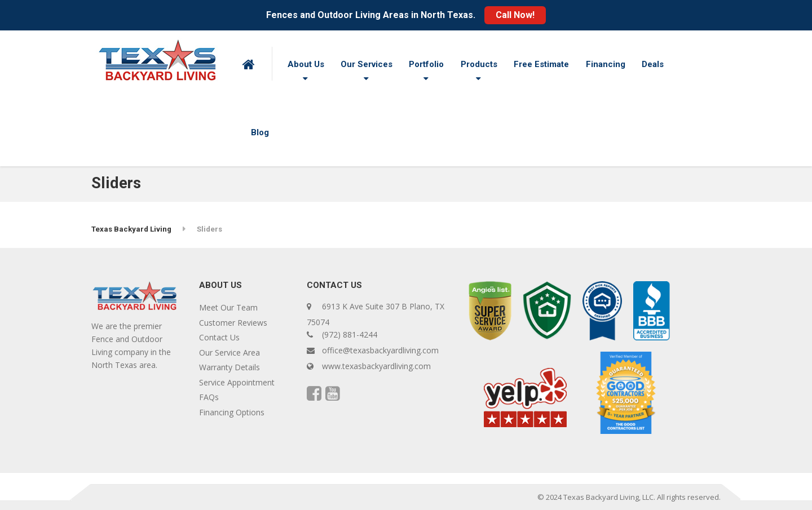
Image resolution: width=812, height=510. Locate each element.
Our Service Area (230, 352)
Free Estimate (541, 64)
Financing (606, 64)
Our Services (367, 64)
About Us (306, 64)
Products (479, 64)
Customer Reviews (233, 323)
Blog (260, 132)
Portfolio (426, 64)
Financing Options (232, 412)
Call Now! (515, 15)
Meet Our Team (228, 307)
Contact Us (219, 337)
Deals (653, 64)
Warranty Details (230, 367)
